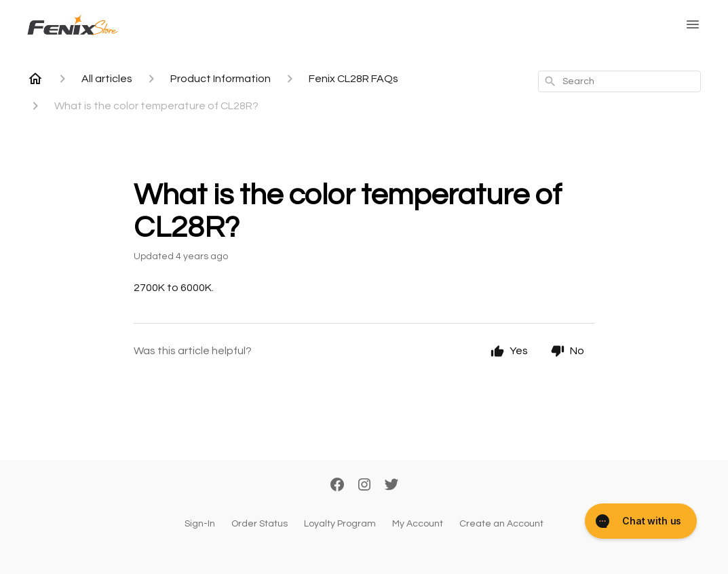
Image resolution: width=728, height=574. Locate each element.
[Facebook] (337, 486)
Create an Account (501, 524)
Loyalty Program (340, 524)
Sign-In (200, 524)
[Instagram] (364, 486)
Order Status (260, 524)
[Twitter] (391, 486)
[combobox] (619, 81)
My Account (418, 524)
